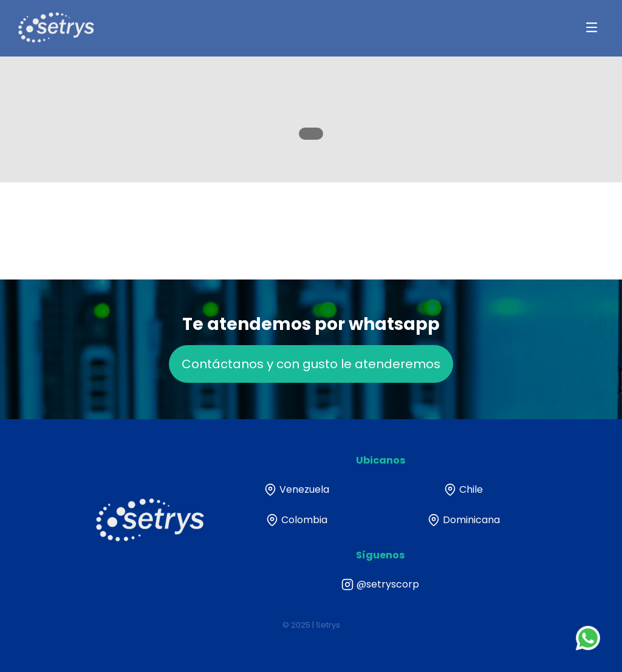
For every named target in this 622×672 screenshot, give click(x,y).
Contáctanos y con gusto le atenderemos (311, 378)
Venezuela (297, 490)
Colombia (297, 520)
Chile (463, 490)
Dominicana (464, 520)
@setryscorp (380, 585)
